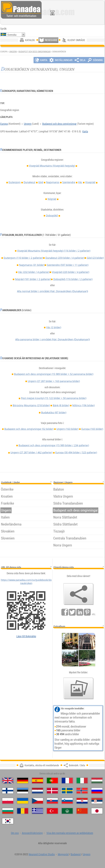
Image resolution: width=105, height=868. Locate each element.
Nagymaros (53, 182)
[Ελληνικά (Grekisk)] (37, 811)
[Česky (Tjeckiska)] (37, 801)
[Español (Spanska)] (37, 781)
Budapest (76, 854)
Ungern (13, 52)
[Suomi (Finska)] (8, 791)
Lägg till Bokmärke (26, 636)
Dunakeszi (29, 182)
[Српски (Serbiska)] (97, 801)
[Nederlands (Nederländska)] (37, 791)
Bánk (61, 405)
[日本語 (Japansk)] (97, 811)
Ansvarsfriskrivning (32, 833)
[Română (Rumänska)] (23, 811)
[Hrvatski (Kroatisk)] (82, 801)
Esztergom (15, 182)
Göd (41, 182)
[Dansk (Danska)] (52, 791)
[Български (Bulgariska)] (8, 811)
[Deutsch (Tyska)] (23, 781)
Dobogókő (52, 215)
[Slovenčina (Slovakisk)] (52, 801)
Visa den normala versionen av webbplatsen (70, 833)
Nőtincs (83, 405)
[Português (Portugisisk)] (52, 781)
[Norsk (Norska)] (82, 791)
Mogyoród (63, 854)
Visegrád (90, 182)
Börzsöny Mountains (31, 405)
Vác (80, 182)
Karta (85, 131)
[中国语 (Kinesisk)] (82, 811)
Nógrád (52, 199)
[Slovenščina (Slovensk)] (67, 801)
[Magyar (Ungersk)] (97, 781)
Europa (4, 124)
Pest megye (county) (54, 398)
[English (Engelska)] (8, 781)
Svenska (12, 35)
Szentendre (69, 182)
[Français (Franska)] (67, 781)
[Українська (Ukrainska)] (23, 801)
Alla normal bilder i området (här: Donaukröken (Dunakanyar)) (52, 291)
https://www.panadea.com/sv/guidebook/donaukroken (26, 581)
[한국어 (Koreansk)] (8, 821)
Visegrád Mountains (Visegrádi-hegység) (52, 166)
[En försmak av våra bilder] (79, 688)
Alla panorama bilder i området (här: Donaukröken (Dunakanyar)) (52, 339)
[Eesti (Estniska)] (23, 791)
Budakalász (54, 412)
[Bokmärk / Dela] (79, 594)
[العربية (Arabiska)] (67, 811)
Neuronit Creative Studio (42, 854)
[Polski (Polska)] (8, 801)
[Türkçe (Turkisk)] (52, 811)
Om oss (15, 833)
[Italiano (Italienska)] (82, 781)
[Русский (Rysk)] (97, 791)
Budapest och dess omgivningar (35, 52)
